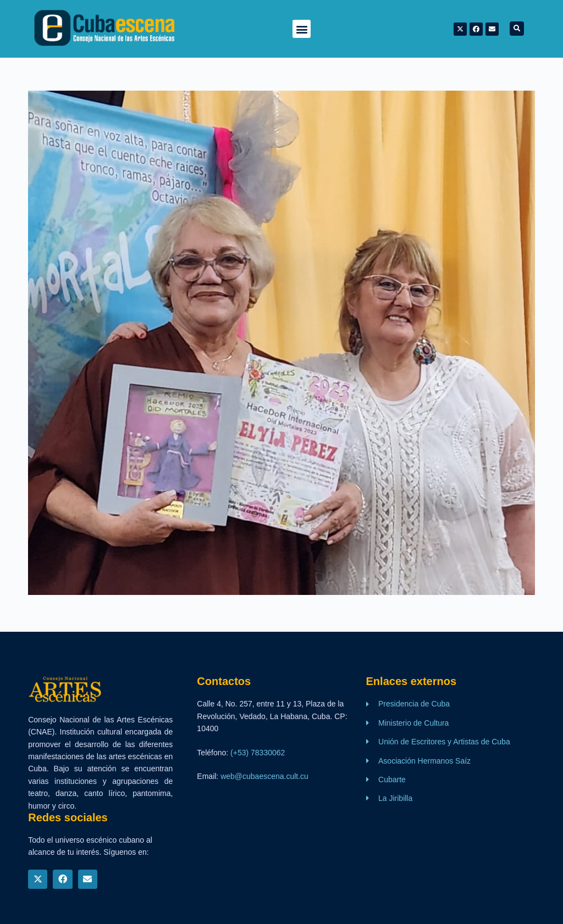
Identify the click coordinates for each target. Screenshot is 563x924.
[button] (302, 29)
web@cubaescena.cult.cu (264, 776)
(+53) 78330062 (258, 753)
